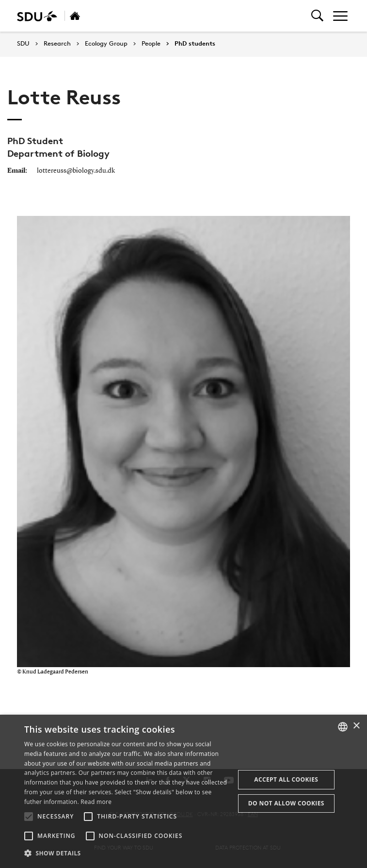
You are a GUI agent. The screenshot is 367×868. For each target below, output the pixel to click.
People (151, 44)
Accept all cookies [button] (286, 779)
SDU (23, 43)
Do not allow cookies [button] (286, 803)
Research (57, 44)
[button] (29, 817)
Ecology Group (106, 44)
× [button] (356, 726)
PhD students (195, 44)
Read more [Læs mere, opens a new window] (96, 802)
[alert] (183, 791)
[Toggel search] (317, 16)
